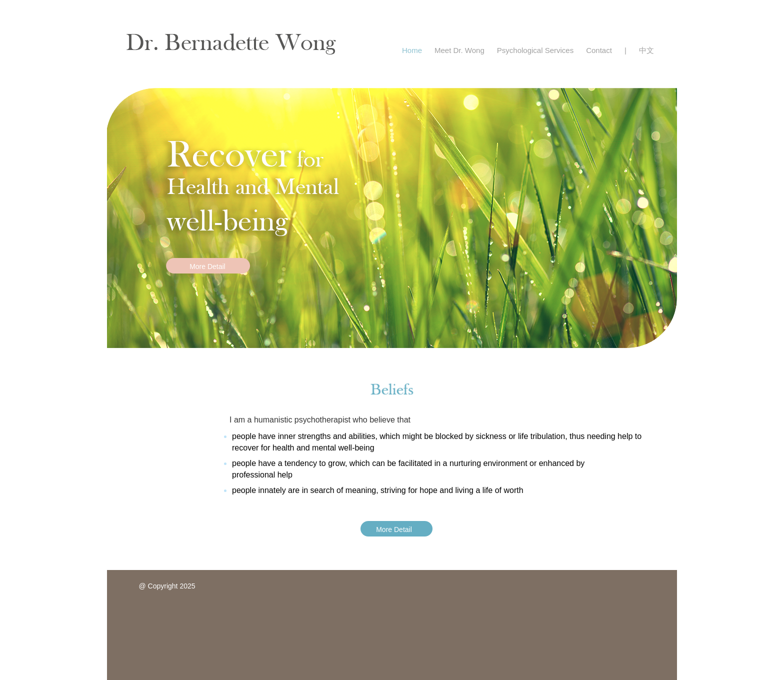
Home (412, 50)
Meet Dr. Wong (459, 50)
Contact (599, 50)
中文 (646, 50)
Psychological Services (535, 50)
